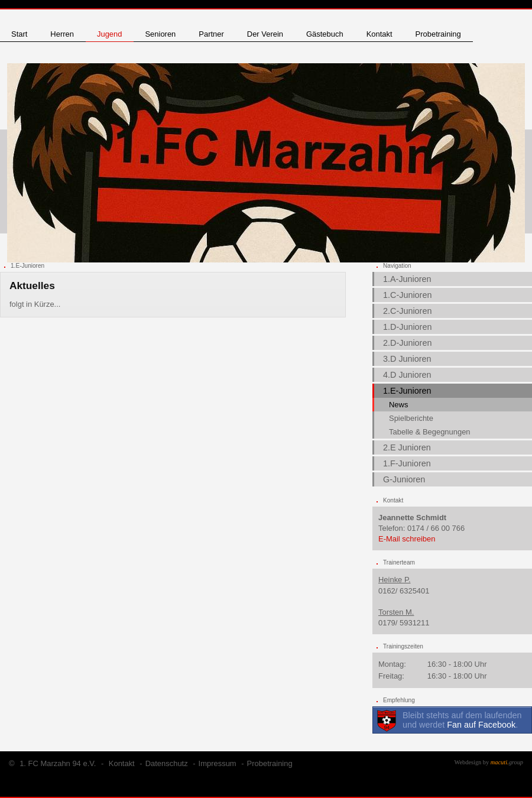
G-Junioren (404, 479)
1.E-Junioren (407, 391)
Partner (211, 34)
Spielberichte (411, 418)
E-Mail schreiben (407, 539)
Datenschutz (167, 763)
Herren (62, 34)
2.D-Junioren (407, 343)
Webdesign (468, 762)
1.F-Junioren (407, 463)
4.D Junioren (407, 375)
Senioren (160, 34)
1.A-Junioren (407, 279)
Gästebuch (325, 34)
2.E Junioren (407, 447)
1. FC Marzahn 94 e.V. (58, 763)
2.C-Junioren (407, 311)
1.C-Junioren (407, 295)
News (398, 405)
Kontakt (379, 34)
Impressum (218, 763)
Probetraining (438, 34)
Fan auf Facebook (481, 725)
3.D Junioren (407, 359)
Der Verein (265, 34)
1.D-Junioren (407, 327)
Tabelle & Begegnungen (430, 432)
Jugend (110, 34)
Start (19, 34)
